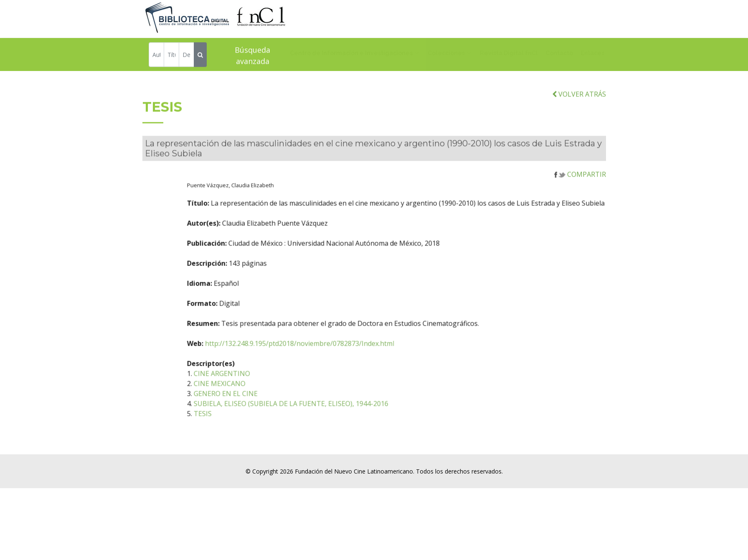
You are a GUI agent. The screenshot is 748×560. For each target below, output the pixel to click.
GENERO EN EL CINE (247, 400)
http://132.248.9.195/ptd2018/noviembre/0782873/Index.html (321, 350)
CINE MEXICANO (241, 390)
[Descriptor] (186, 55)
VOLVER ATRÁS (579, 101)
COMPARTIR (580, 181)
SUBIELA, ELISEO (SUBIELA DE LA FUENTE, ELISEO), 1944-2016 (312, 410)
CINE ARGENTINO (243, 380)
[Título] (171, 55)
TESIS (224, 420)
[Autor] (156, 55)
